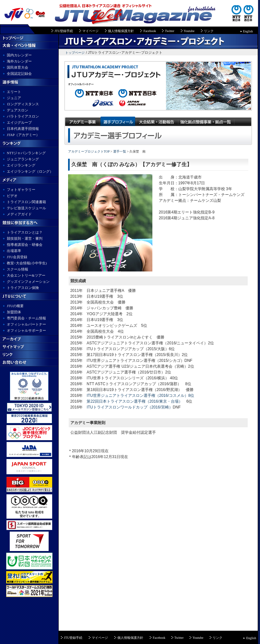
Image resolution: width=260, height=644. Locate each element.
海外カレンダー (19, 61)
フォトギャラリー (21, 190)
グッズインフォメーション (28, 282)
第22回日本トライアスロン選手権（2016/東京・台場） (134, 401)
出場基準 (14, 251)
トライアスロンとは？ (25, 232)
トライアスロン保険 (23, 288)
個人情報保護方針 (121, 31)
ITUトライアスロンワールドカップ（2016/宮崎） (130, 407)
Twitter (170, 31)
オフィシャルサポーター (26, 330)
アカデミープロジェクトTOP (89, 151)
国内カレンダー (19, 55)
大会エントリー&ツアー (26, 275)
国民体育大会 (18, 67)
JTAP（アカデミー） (23, 135)
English (248, 31)
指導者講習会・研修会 (25, 245)
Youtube (189, 31)
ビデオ (12, 196)
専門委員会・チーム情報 (26, 318)
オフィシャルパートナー (26, 324)
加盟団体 (14, 312)
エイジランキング (21, 165)
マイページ (90, 31)
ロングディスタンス (23, 104)
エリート (14, 92)
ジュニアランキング (23, 159)
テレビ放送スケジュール (26, 208)
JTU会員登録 (17, 257)
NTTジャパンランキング (26, 153)
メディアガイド (19, 214)
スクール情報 (18, 269)
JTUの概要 (15, 306)
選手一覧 (119, 151)
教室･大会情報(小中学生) (27, 263)
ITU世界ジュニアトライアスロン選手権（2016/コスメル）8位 (140, 396)
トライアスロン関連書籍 (26, 202)
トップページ (75, 53)
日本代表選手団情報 (23, 129)
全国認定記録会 (19, 74)
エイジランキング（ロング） (30, 171)
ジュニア (14, 98)
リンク (209, 31)
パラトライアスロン (23, 116)
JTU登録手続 (64, 31)
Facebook (150, 31)
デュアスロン (18, 110)
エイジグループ (19, 122)
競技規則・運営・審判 (25, 238)
